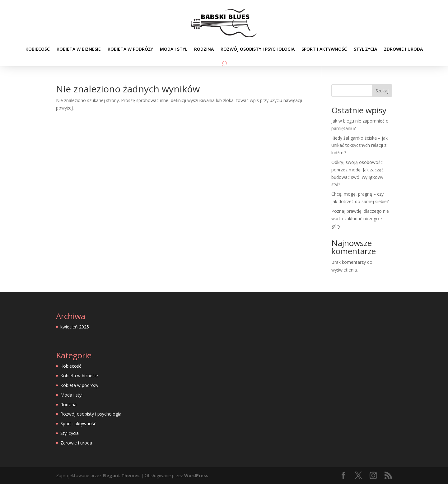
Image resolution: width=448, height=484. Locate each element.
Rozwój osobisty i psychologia (258, 49)
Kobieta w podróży (130, 49)
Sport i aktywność (324, 49)
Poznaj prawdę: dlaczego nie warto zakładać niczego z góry (360, 219)
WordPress (196, 475)
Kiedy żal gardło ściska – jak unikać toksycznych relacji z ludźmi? (359, 145)
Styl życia (365, 49)
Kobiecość (38, 49)
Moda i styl (174, 49)
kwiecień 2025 (75, 327)
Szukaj (382, 91)
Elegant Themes (121, 475)
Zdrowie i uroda (403, 49)
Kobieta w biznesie (79, 49)
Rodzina (204, 49)
